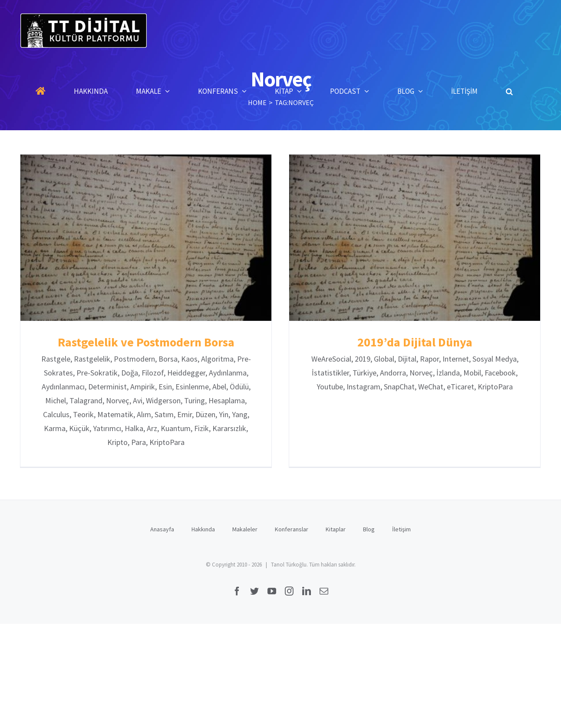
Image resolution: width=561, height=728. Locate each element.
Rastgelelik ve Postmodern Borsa (146, 342)
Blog (369, 532)
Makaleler (245, 532)
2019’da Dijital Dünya (411, 342)
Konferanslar (292, 532)
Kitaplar (336, 532)
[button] (509, 91)
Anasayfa (162, 532)
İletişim (401, 532)
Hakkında (203, 532)
